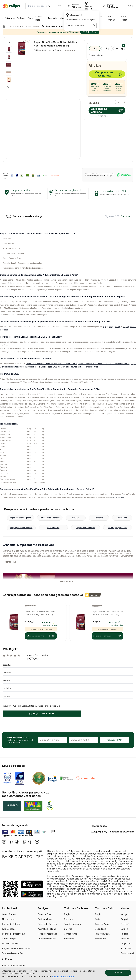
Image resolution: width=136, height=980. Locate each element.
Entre (109, 6)
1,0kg (105, 327)
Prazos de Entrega (11, 924)
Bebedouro (101, 929)
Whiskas (125, 939)
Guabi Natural (127, 953)
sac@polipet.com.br (122, 832)
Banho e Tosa (45, 914)
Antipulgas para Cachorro (21, 528)
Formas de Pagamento (13, 934)
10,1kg (118, 327)
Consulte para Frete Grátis (41, 629)
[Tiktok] (30, 842)
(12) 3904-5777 (99, 832)
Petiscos (68, 919)
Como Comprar (10, 939)
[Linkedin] (37, 842)
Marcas (63, 18)
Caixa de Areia (102, 924)
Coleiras (68, 929)
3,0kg (111, 327)
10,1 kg (119, 49)
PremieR (125, 924)
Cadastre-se (113, 8)
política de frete (117, 497)
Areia (97, 919)
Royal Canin (122, 518)
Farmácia (53, 18)
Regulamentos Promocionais (16, 948)
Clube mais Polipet (47, 939)
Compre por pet (13, 26)
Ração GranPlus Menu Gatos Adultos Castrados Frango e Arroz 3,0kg (107, 613)
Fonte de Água (102, 934)
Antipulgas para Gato (118, 528)
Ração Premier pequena (20, 518)
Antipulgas (69, 939)
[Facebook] (11, 842)
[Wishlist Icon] (60, 6)
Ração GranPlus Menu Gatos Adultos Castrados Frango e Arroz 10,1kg (41, 613)
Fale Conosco (9, 929)
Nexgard (76, 518)
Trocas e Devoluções (13, 953)
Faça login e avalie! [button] (42, 714)
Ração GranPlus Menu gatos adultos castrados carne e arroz (104, 364)
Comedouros (70, 934)
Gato (30, 18)
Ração (67, 914)
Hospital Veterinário (47, 934)
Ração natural (53, 528)
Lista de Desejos (10, 944)
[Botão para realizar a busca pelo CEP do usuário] (94, 26)
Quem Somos (9, 914)
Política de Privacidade (13, 965)
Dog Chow (126, 944)
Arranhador (100, 939)
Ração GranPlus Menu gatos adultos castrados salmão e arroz (72, 367)
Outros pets (39, 18)
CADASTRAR (114, 740)
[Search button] (50, 6)
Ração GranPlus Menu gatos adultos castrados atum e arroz (51, 364)
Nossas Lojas (9, 919)
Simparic (125, 919)
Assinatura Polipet (47, 929)
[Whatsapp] (24, 842)
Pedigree (99, 518)
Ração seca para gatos (53, 26)
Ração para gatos (33, 26)
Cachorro (21, 18)
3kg (107, 49)
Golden (124, 929)
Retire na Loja (45, 919)
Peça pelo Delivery (47, 924)
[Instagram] (4, 842)
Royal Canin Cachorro (85, 528)
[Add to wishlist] (29, 42)
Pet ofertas (111, 18)
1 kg (95, 49)
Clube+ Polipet (124, 18)
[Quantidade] (119, 102)
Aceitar (118, 973)
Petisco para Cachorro (50, 518)
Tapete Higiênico (72, 924)
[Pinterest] (17, 842)
